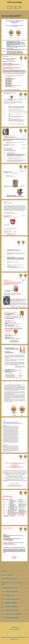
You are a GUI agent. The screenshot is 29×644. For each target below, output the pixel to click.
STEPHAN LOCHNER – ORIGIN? (9, 579)
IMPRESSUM (14, 627)
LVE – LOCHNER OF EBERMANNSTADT (11, 599)
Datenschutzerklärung (15, 629)
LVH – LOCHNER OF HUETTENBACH (10, 618)
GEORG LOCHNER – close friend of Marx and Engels (12, 583)
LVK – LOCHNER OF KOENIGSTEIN (10, 592)
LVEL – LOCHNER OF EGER (8, 595)
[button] (10, 7)
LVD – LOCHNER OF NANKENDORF (10, 610)
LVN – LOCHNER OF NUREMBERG (10, 607)
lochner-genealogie (14, 2)
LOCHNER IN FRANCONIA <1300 (9, 588)
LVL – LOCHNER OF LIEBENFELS (9, 603)
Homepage (4, 571)
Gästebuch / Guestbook (7, 575)
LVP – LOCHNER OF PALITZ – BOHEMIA (11, 614)
